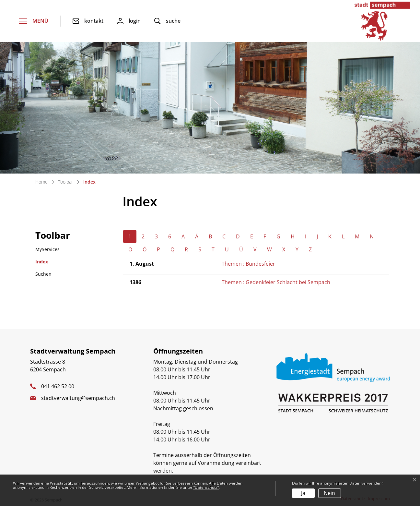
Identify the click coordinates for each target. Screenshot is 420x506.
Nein (329, 493)
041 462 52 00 (58, 386)
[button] (167, 21)
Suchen (43, 274)
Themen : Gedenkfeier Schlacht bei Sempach (276, 282)
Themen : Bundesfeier (248, 264)
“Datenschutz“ (206, 487)
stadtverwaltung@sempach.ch (78, 398)
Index (52, 263)
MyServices (47, 249)
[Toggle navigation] (34, 21)
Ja (303, 493)
